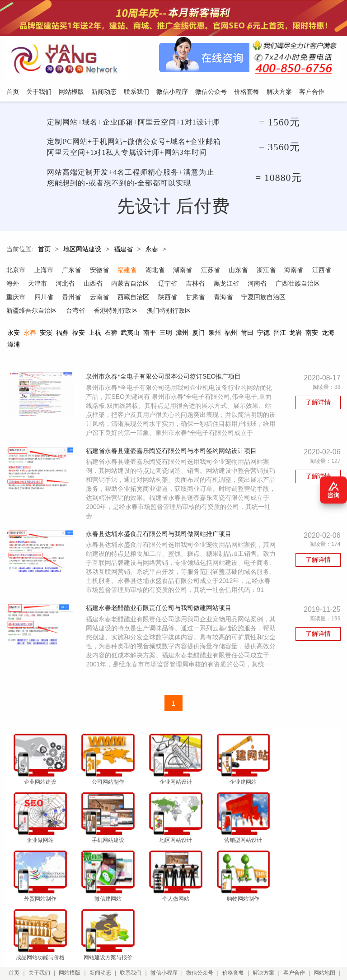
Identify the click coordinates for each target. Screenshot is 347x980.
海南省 (296, 271)
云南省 (153, 298)
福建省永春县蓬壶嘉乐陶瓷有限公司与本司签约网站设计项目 (173, 462)
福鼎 (62, 334)
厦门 (198, 334)
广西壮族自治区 (28, 298)
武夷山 (130, 334)
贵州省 (125, 298)
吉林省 (225, 285)
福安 (79, 334)
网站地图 (327, 936)
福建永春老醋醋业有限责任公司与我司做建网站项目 (160, 629)
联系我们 (132, 936)
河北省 (94, 285)
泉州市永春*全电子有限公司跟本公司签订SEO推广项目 (165, 379)
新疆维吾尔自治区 (85, 312)
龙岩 (295, 334)
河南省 (287, 285)
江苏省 (212, 271)
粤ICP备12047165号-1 (273, 961)
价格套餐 (235, 936)
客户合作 (296, 936)
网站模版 (71, 936)
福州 (231, 334)
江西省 (16, 285)
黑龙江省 (256, 285)
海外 (41, 285)
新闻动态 (101, 936)
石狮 (111, 334)
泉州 (215, 334)
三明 (166, 334)
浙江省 (268, 271)
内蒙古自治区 (159, 285)
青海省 (278, 298)
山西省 (122, 285)
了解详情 (318, 404)
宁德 (263, 334)
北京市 (16, 271)
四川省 (97, 298)
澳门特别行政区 (223, 312)
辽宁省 (197, 285)
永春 (152, 251)
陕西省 (222, 298)
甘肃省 (250, 298)
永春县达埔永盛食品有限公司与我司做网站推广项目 (160, 545)
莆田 (247, 334)
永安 (14, 334)
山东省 (240, 271)
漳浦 (14, 346)
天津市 (66, 285)
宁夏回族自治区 (28, 312)
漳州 (182, 334)
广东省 (72, 271)
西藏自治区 (188, 298)
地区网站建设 (82, 251)
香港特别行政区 (169, 312)
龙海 (328, 334)
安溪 (46, 334)
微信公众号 (202, 936)
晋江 (279, 334)
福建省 (123, 251)
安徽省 (100, 271)
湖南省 (184, 271)
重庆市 (69, 298)
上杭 (94, 334)
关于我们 (40, 936)
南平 (150, 334)
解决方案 (265, 936)
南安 (312, 334)
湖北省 (156, 271)
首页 (44, 251)
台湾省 (129, 312)
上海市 (44, 271)
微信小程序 (165, 936)
